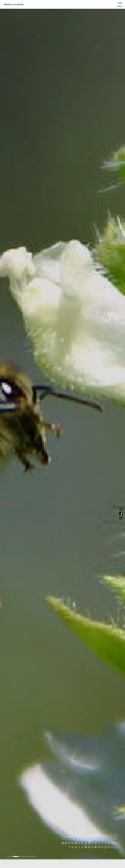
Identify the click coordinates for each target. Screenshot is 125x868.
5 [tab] (33, 856)
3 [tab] (22, 856)
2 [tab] (16, 856)
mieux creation (15, 5)
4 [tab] (27, 856)
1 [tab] (10, 856)
